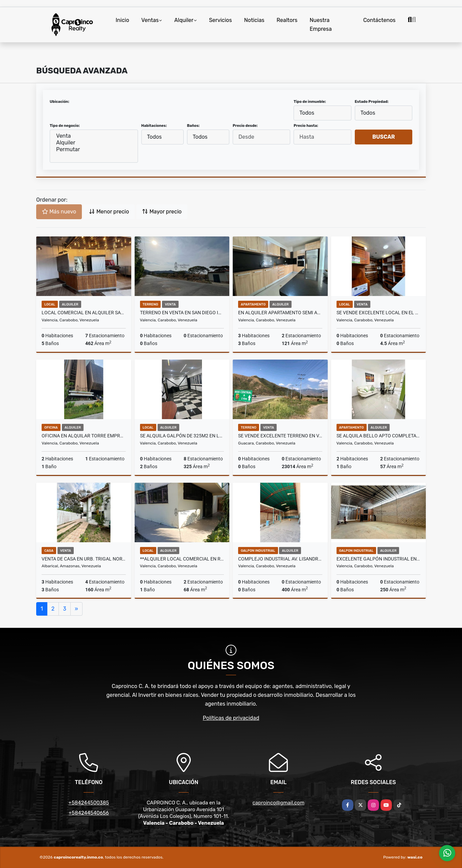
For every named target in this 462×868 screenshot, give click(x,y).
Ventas (150, 20)
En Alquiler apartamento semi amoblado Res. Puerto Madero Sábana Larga (280, 313)
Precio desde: (245, 126)
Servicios (221, 20)
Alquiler (184, 20)
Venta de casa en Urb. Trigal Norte (84, 559)
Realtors (287, 20)
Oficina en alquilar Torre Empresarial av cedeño (84, 436)
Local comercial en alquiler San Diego (84, 313)
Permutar (94, 150)
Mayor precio (162, 212)
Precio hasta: (306, 126)
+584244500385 (89, 803)
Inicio (122, 20)
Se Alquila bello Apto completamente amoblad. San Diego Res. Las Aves (379, 436)
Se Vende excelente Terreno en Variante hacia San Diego (280, 436)
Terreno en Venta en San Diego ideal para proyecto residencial (182, 313)
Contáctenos (379, 20)
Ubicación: (60, 102)
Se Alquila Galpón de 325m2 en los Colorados (182, 436)
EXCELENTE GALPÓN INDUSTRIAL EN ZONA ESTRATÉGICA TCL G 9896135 (379, 559)
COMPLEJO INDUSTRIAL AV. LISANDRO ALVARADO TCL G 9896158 (280, 559)
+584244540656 (89, 813)
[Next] (76, 609)
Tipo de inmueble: (310, 102)
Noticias (254, 20)
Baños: (193, 126)
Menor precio (109, 212)
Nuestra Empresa (320, 25)
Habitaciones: (154, 126)
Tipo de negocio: (65, 126)
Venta (94, 136)
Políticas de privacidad (231, 718)
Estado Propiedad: (372, 102)
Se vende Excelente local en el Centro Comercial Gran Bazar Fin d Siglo (379, 313)
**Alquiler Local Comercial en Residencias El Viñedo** (182, 559)
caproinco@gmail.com (279, 803)
